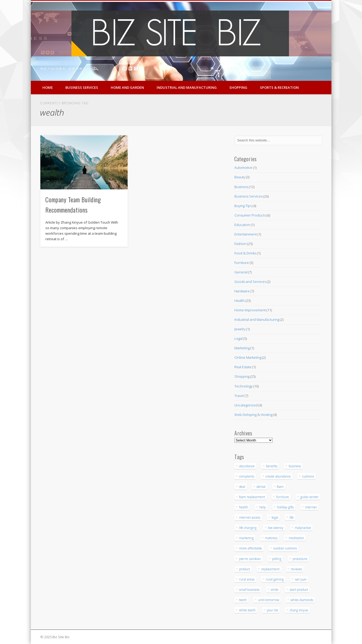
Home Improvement (250, 310)
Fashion (240, 244)
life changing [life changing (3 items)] (248, 528)
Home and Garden (127, 87)
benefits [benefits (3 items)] (272, 466)
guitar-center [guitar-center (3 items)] (310, 497)
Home (48, 87)
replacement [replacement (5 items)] (270, 569)
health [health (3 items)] (244, 507)
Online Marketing (248, 357)
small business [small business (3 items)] (249, 590)
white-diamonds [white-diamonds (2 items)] (302, 600)
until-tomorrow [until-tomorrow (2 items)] (269, 600)
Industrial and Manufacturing (187, 87)
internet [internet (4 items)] (311, 507)
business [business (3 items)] (295, 466)
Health (240, 301)
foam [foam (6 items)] (280, 487)
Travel (239, 396)
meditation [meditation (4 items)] (296, 538)
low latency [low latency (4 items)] (276, 528)
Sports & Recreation (279, 87)
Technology (243, 386)
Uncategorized (246, 405)
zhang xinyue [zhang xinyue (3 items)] (299, 610)
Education (242, 225)
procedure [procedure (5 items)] (300, 559)
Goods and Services (250, 282)
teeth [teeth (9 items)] (243, 600)
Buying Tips (243, 206)
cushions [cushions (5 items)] (308, 476)
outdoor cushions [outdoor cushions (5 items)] (285, 548)
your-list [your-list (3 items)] (272, 610)
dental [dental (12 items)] (261, 487)
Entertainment (246, 234)
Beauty (240, 177)
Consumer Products (250, 215)
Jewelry (240, 329)
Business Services (82, 87)
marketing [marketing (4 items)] (246, 538)
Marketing (242, 348)
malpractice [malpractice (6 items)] (303, 528)
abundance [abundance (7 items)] (247, 466)
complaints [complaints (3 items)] (247, 476)
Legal (238, 338)
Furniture (242, 263)
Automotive (243, 168)
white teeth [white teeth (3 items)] (247, 610)
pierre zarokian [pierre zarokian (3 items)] (250, 559)
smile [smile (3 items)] (275, 590)
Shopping (238, 87)
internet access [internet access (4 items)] (250, 517)
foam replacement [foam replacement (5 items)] (252, 497)
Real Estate (243, 367)
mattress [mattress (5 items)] (271, 538)
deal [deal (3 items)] (242, 487)
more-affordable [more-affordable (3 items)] (251, 548)
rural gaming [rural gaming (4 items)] (275, 579)
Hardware (242, 291)
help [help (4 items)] (263, 507)
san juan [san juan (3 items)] (301, 579)
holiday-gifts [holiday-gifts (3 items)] (285, 507)
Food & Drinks (245, 253)
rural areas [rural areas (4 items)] (247, 579)
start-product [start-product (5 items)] (299, 590)
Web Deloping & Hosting (253, 415)
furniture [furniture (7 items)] (283, 497)
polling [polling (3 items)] (277, 559)
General (241, 272)
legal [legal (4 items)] (275, 517)
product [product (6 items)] (245, 569)
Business (241, 187)
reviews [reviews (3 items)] (296, 569)
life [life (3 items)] (292, 517)
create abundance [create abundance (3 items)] (278, 476)
